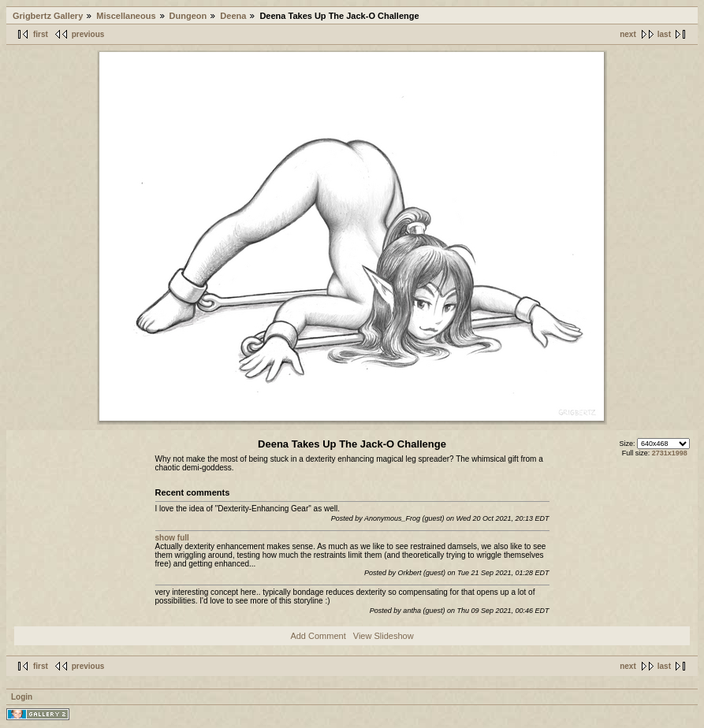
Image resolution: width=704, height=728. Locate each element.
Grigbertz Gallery (48, 16)
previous (88, 34)
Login (22, 697)
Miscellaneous (126, 16)
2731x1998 (670, 453)
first (41, 34)
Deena (233, 16)
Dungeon (188, 16)
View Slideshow (384, 636)
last (664, 34)
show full (172, 538)
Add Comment (318, 636)
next (628, 34)
